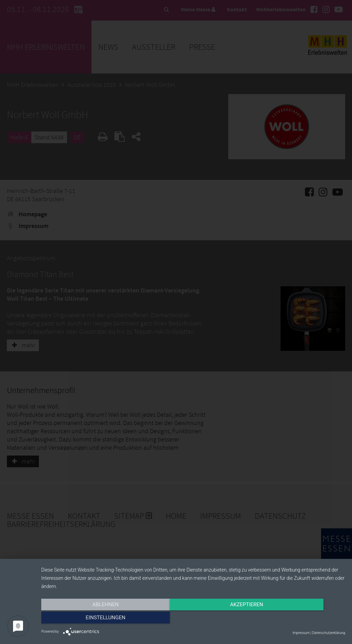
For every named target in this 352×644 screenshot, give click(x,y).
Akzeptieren (193, 619)
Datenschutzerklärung (329, 633)
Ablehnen (87, 619)
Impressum (301, 633)
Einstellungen (300, 619)
